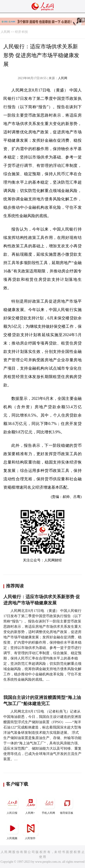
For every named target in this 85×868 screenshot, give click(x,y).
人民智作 (31, 830)
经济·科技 (22, 32)
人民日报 (12, 805)
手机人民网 (49, 805)
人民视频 (12, 830)
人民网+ (31, 805)
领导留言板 (67, 805)
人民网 (5, 32)
